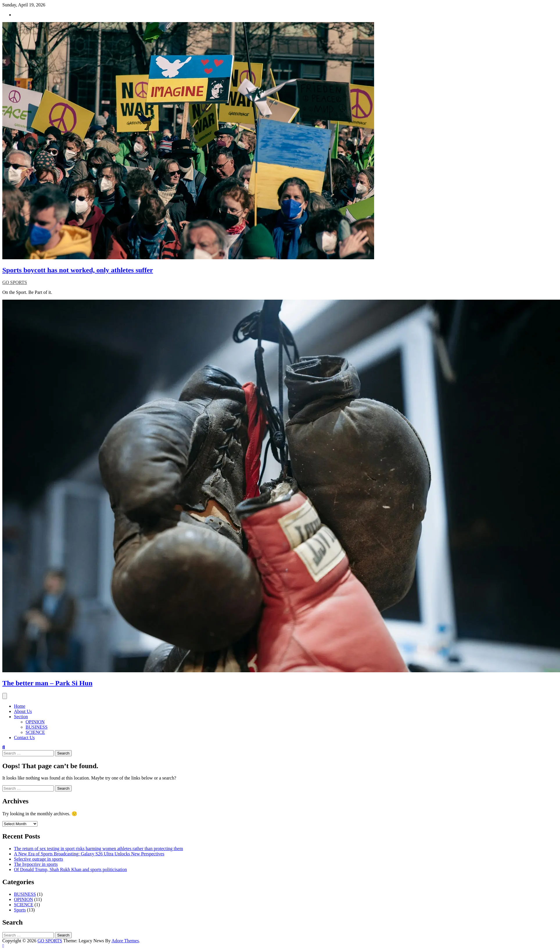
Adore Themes (125, 941)
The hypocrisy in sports (36, 864)
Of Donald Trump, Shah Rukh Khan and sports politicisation (70, 869)
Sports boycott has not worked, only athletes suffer (78, 270)
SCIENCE (35, 732)
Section (21, 717)
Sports (20, 910)
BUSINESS (37, 727)
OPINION (35, 722)
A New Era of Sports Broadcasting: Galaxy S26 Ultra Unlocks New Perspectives (89, 854)
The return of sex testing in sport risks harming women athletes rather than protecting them (98, 849)
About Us (23, 711)
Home (20, 706)
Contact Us (24, 738)
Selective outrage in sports (38, 859)
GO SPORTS (15, 282)
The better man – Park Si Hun (47, 683)
